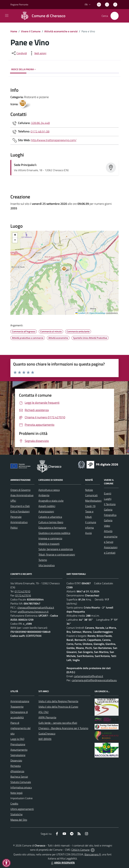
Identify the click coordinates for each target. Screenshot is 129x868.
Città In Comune (80, 850)
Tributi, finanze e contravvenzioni (57, 554)
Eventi (108, 493)
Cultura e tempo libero (51, 522)
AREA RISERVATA (62, 863)
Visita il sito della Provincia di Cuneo (58, 707)
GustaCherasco (47, 734)
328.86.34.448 (40, 123)
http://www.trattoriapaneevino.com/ (54, 140)
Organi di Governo (20, 490)
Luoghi (108, 499)
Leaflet (80, 313)
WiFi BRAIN (45, 739)
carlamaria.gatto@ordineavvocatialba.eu (94, 680)
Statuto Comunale (21, 782)
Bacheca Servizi (19, 777)
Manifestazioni (93, 501)
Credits (14, 804)
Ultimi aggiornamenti (22, 809)
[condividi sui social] (19, 53)
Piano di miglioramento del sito (20, 728)
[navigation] (7, 15)
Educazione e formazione (52, 528)
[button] (66, 269)
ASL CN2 (44, 712)
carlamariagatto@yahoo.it (89, 676)
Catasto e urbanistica (50, 517)
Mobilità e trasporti (49, 544)
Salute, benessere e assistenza (56, 549)
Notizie (89, 490)
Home (14, 31)
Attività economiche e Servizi (111, 536)
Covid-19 (90, 506)
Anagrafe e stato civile (51, 501)
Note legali (16, 793)
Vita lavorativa (47, 565)
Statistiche (16, 814)
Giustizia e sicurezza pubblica (54, 533)
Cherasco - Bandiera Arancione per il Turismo (63, 728)
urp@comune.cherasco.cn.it (33, 612)
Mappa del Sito (19, 820)
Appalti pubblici (47, 506)
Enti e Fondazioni (20, 511)
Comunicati (91, 495)
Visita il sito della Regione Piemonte (58, 701)
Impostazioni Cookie (21, 798)
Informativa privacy (21, 787)
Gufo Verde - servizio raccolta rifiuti (58, 723)
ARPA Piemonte (47, 717)
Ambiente (44, 495)
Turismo (43, 560)
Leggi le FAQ (17, 739)
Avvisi (88, 533)
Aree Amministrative (22, 495)
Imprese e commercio (50, 538)
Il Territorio (110, 504)
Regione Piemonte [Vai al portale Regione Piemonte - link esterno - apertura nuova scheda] (19, 4)
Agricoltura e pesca (49, 490)
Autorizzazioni (46, 511)
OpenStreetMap (97, 313)
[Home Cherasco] (42, 16)
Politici (14, 528)
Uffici (13, 501)
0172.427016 (23, 595)
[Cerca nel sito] (115, 16)
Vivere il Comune (31, 31)
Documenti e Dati (20, 506)
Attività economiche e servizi (61, 31)
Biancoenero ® (93, 854)
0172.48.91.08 (40, 131)
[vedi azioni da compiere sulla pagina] (38, 53)
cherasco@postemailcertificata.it (36, 607)
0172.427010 (22, 591)
